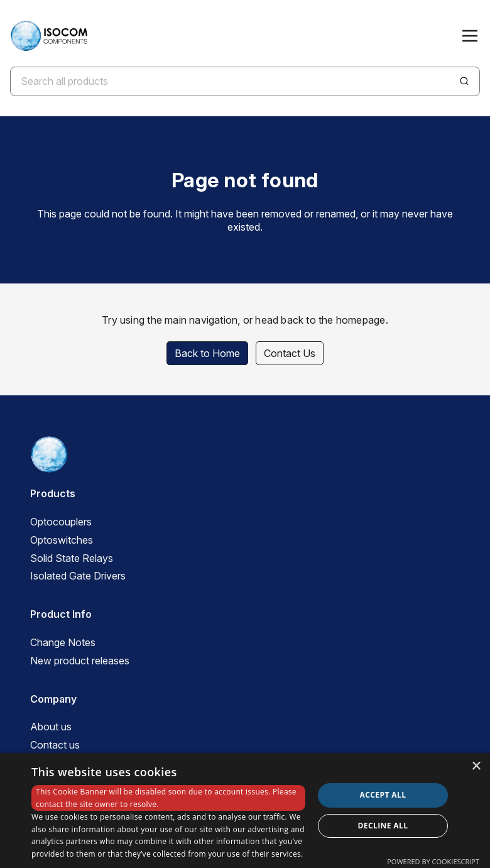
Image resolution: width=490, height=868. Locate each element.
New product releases (80, 661)
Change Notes (63, 642)
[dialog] (245, 810)
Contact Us (290, 353)
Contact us (55, 745)
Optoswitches (62, 540)
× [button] (476, 766)
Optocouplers (61, 522)
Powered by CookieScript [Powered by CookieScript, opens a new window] (433, 861)
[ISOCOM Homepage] (49, 36)
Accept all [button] (383, 795)
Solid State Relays (72, 558)
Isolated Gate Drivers (78, 576)
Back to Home (207, 353)
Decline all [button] (383, 826)
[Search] (464, 81)
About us (51, 727)
